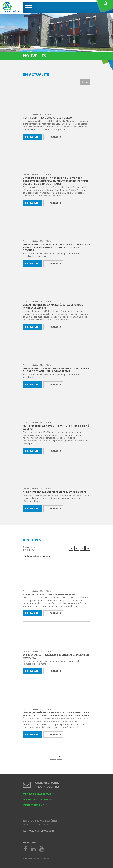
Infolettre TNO (34, 805)
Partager (55, 137)
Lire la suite (32, 137)
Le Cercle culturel (36, 799)
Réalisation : (36, 858)
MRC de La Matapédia (37, 794)
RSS (85, 82)
